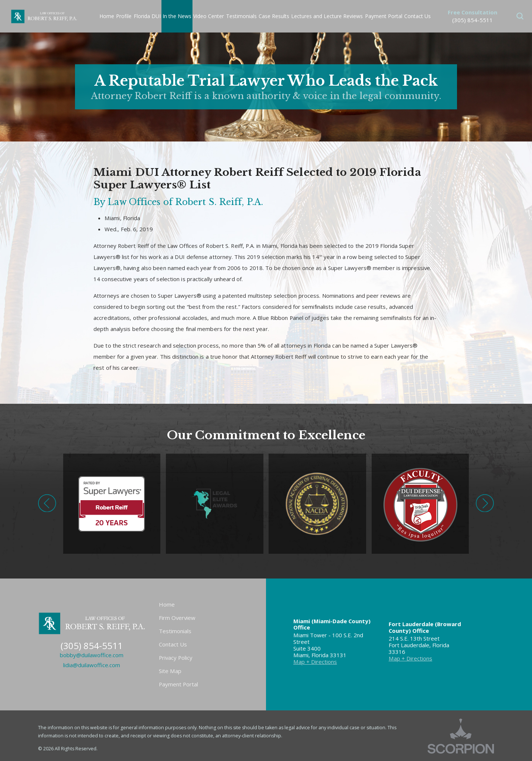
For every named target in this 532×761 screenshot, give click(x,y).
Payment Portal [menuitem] (384, 16)
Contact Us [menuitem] (417, 16)
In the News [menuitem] (177, 16)
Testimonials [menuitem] (241, 16)
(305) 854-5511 (473, 20)
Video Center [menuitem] (209, 16)
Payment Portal (178, 684)
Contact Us (173, 644)
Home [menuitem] (107, 16)
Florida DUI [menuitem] (147, 16)
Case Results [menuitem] (274, 16)
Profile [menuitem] (124, 16)
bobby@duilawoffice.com (92, 655)
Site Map (170, 671)
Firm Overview (177, 618)
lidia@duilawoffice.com (92, 665)
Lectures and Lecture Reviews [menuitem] (327, 16)
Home (167, 604)
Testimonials (175, 631)
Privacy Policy (176, 658)
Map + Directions (315, 662)
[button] (520, 16)
